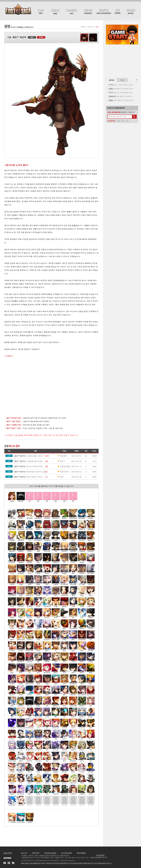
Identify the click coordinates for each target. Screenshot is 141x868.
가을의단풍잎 (64, 466)
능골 (60, 477)
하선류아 (62, 456)
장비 (123, 121)
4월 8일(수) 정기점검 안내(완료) (122, 89)
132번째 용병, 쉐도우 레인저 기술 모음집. (29, 456)
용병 (119, 121)
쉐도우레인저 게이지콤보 (29, 477)
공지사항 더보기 (137, 80)
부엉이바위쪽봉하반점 (64, 472)
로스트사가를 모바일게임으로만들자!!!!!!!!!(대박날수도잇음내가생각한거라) (29, 466)
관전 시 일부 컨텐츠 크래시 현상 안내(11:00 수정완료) (122, 85)
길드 (127, 121)
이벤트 (122, 80)
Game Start (122, 35)
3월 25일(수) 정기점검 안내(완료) (122, 100)
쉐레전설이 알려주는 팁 (29, 472)
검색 (134, 117)
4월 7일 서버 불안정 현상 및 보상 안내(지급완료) (122, 92)
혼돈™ (61, 461)
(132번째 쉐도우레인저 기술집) (29, 461)
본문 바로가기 (0, 0)
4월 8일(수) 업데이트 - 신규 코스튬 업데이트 (122, 96)
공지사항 (111, 80)
